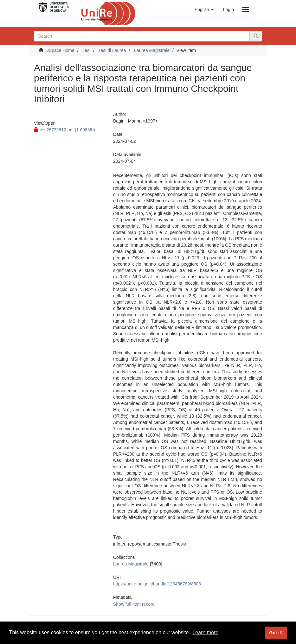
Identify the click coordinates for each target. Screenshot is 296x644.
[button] (204, 9)
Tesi (86, 50)
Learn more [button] (205, 632)
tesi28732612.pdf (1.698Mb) (64, 130)
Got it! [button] (276, 633)
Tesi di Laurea (112, 50)
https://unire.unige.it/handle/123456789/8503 (157, 584)
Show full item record (134, 604)
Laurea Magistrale (152, 50)
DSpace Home (60, 50)
